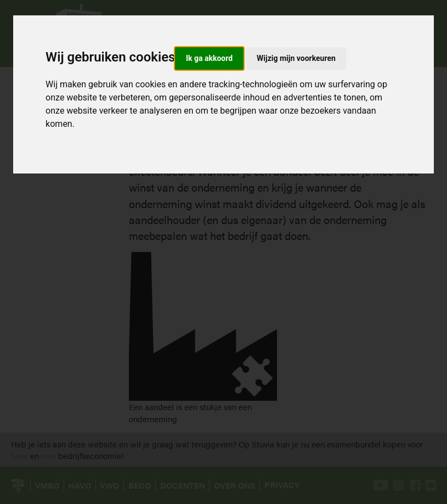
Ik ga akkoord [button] (209, 58)
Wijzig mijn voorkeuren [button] (296, 58)
